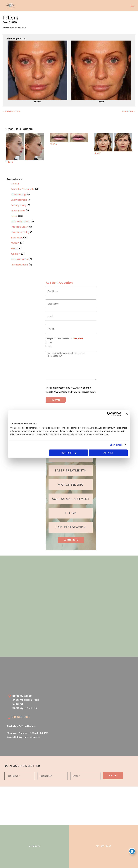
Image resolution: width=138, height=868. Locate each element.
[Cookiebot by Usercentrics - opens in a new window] (109, 414)
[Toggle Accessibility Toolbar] (132, 851)
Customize (69, 453)
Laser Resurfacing (20, 232)
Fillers (14, 249)
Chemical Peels (19, 200)
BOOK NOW (34, 846)
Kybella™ (15, 254)
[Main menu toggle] (133, 6)
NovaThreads (18, 211)
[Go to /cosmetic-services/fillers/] (71, 513)
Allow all (108, 453)
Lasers (14, 216)
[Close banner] (127, 414)
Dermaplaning (18, 205)
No (50, 346)
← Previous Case (11, 112)
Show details (116, 445)
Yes (50, 342)
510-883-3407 (104, 846)
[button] (71, 540)
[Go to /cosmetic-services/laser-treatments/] (71, 471)
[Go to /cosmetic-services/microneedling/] (71, 485)
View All (15, 184)
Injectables (17, 238)
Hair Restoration (19, 259)
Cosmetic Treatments (22, 189)
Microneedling (18, 194)
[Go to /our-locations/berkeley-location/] (37, 703)
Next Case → (129, 112)
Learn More (71, 540)
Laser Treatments (20, 221)
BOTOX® (15, 243)
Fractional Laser (19, 227)
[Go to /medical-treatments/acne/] (71, 499)
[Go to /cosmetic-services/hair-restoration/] (71, 527)
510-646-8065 (21, 717)
